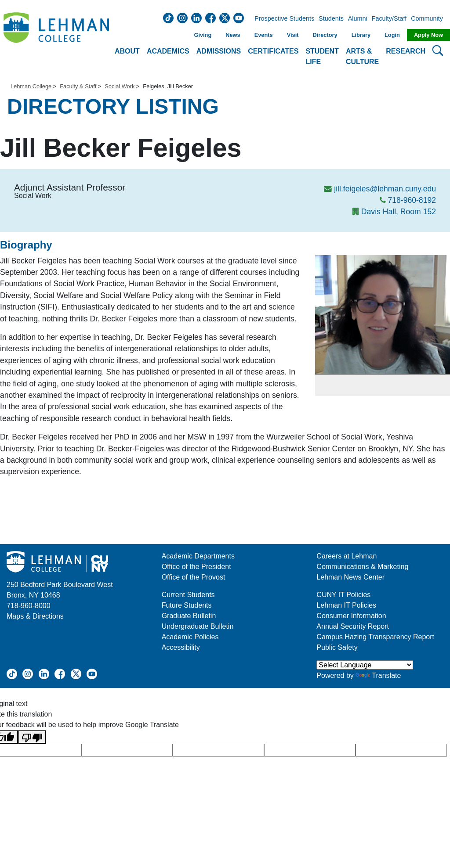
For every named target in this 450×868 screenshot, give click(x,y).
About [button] (127, 51)
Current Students (188, 595)
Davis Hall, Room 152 (399, 212)
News (233, 35)
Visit (293, 35)
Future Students (187, 605)
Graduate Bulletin (189, 616)
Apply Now (428, 35)
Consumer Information (351, 616)
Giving (203, 35)
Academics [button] (168, 51)
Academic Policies (190, 637)
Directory (325, 35)
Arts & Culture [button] (362, 56)
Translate (378, 675)
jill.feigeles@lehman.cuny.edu (385, 189)
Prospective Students (282, 19)
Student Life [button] (322, 56)
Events (264, 35)
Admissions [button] (219, 51)
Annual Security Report (353, 626)
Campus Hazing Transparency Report (375, 637)
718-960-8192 (412, 200)
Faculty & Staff (78, 86)
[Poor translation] (32, 737)
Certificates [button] (273, 51)
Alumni (358, 19)
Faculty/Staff (389, 19)
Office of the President (196, 567)
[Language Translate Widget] (365, 665)
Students (331, 19)
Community (430, 19)
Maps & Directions (35, 616)
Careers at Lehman (347, 556)
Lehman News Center (350, 577)
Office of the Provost (194, 577)
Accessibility (181, 647)
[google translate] (127, 750)
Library (361, 35)
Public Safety (337, 647)
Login (392, 35)
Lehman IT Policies (346, 605)
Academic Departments (198, 556)
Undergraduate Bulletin (198, 626)
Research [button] (406, 51)
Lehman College (31, 86)
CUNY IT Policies (343, 595)
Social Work (120, 86)
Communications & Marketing (362, 567)
